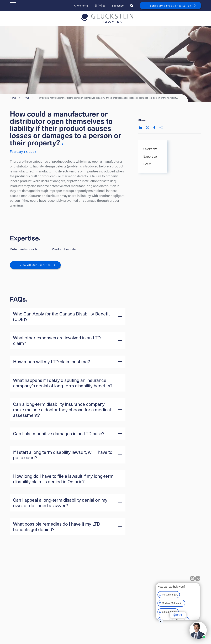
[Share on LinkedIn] (140, 128)
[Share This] (161, 128)
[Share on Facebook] (154, 128)
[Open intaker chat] (161, 621)
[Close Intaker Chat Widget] (198, 578)
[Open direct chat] (192, 578)
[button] (68, 316)
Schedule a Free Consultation (170, 5)
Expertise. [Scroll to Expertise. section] (150, 156)
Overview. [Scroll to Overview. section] (150, 149)
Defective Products (24, 249)
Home (13, 98)
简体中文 (100, 5)
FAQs (26, 98)
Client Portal (81, 5)
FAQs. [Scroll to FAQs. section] (148, 164)
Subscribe (118, 5)
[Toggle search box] (132, 6)
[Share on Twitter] (147, 128)
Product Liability (64, 249)
